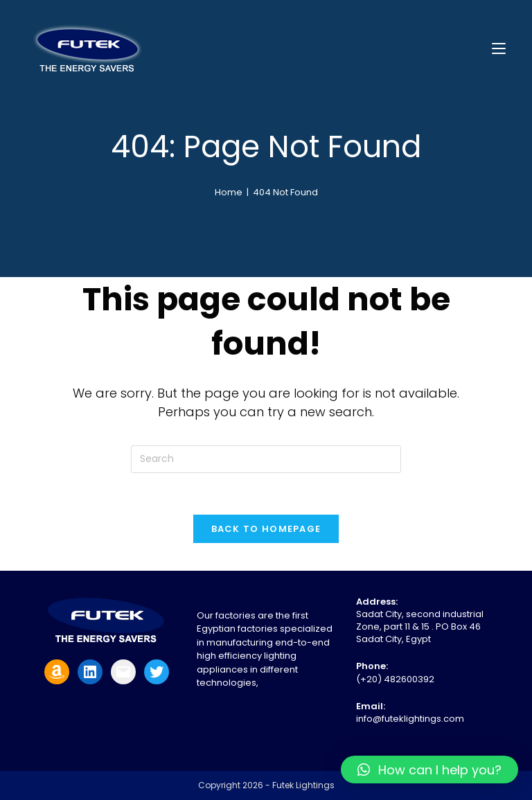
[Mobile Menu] (499, 48)
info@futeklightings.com (410, 719)
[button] (429, 770)
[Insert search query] (266, 459)
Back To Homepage (266, 529)
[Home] (229, 192)
